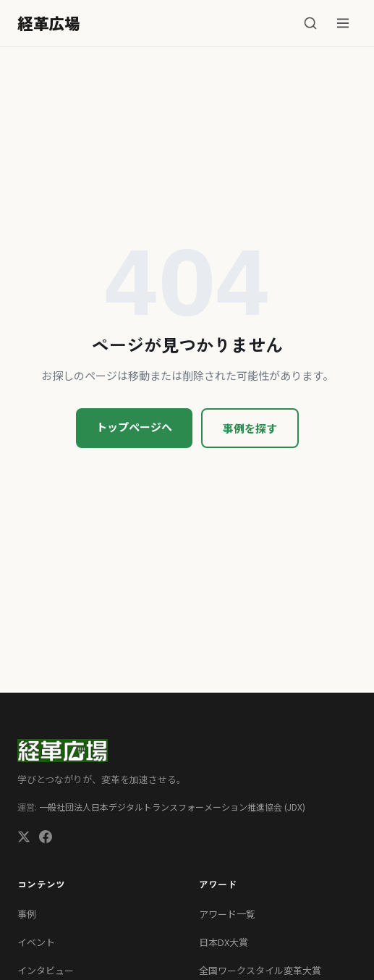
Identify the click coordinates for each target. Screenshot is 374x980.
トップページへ (134, 427)
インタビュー (46, 970)
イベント (36, 942)
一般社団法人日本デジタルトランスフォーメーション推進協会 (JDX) (172, 807)
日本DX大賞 (224, 942)
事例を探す (250, 428)
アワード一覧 (227, 914)
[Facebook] (46, 839)
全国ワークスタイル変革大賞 (260, 970)
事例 (27, 914)
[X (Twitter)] (24, 839)
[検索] (310, 23)
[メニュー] (343, 23)
